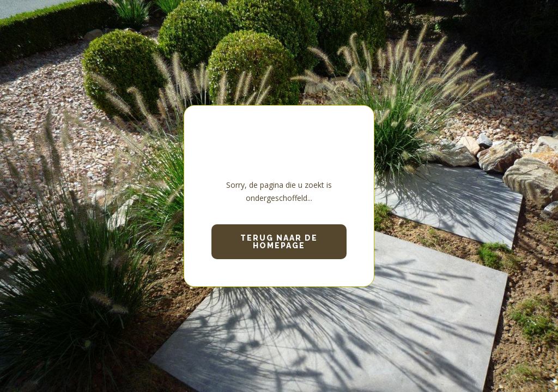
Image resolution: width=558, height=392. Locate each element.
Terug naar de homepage (279, 242)
